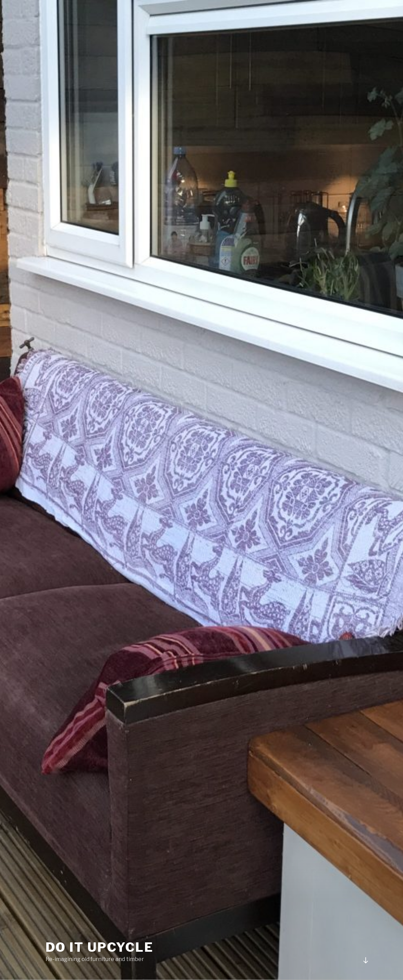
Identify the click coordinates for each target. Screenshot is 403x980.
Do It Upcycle (100, 947)
